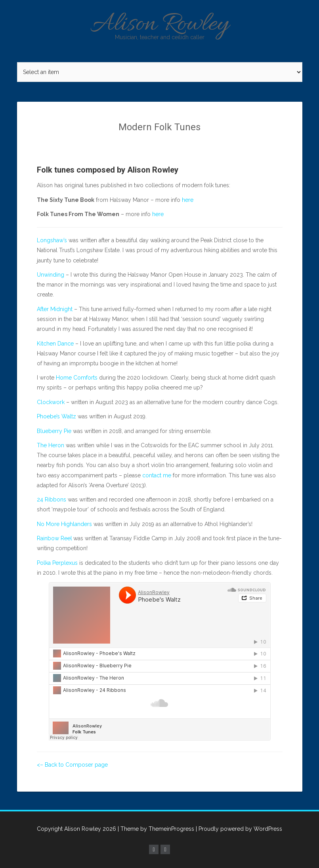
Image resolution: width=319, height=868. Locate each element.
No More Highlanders (64, 524)
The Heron (51, 445)
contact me (157, 475)
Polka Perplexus (57, 563)
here (188, 200)
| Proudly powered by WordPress (239, 829)
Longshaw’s (52, 240)
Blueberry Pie (54, 431)
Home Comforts (77, 378)
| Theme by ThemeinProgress (156, 829)
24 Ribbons (52, 500)
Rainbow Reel (54, 538)
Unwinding (51, 275)
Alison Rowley (160, 25)
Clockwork (51, 402)
